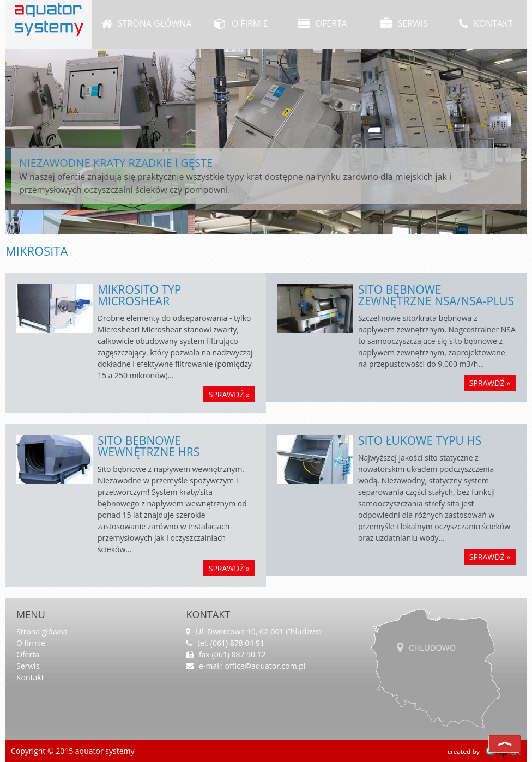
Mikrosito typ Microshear (140, 295)
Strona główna (147, 23)
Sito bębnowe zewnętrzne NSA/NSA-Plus (436, 295)
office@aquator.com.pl (265, 666)
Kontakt (486, 23)
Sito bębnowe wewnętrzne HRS (149, 446)
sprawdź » (229, 394)
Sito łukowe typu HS (420, 440)
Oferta (323, 23)
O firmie (241, 23)
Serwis (404, 23)
